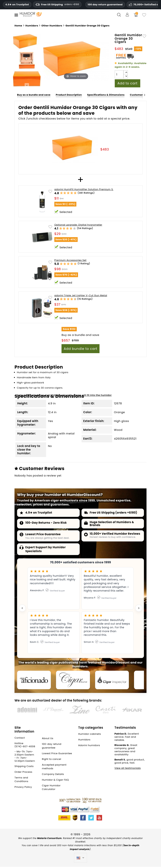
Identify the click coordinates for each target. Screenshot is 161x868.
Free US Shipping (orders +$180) (114, 513)
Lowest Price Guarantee (43, 534)
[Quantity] (119, 74)
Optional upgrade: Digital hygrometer (78, 225)
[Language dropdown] (80, 859)
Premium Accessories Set (70, 260)
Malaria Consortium (49, 839)
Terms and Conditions (21, 781)
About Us (48, 739)
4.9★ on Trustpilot (17, 5)
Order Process (23, 773)
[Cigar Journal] (75, 680)
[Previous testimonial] (22, 608)
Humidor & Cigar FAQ (55, 781)
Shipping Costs (24, 767)
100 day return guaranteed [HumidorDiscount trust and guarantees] (105, 4)
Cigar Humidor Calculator (51, 788)
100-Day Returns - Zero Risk (46, 523)
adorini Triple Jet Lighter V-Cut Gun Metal (81, 296)
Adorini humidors (89, 746)
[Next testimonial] (139, 608)
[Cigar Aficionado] (35, 680)
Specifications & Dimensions (106, 95)
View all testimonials (128, 769)
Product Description (69, 95)
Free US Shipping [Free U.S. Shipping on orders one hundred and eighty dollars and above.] (57, 4)
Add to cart (127, 83)
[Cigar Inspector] (115, 680)
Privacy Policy (23, 788)
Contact (20, 739)
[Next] (145, 95)
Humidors (84, 741)
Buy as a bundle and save (34, 95)
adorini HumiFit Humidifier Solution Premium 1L (84, 190)
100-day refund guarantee (52, 747)
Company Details (53, 775)
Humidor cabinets (90, 735)
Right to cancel (51, 760)
